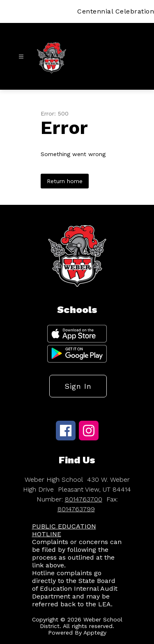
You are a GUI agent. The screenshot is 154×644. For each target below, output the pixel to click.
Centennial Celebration (116, 11)
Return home (65, 181)
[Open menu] (21, 57)
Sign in (78, 386)
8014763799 (76, 509)
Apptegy (95, 633)
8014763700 (84, 499)
